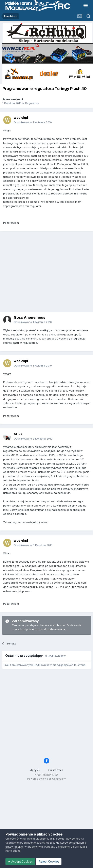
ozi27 (18, 434)
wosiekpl (17, 99)
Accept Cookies (20, 861)
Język (35, 770)
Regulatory (32, 103)
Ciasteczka (56, 770)
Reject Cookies (49, 861)
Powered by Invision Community (46, 779)
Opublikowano (33, 122)
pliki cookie (57, 839)
